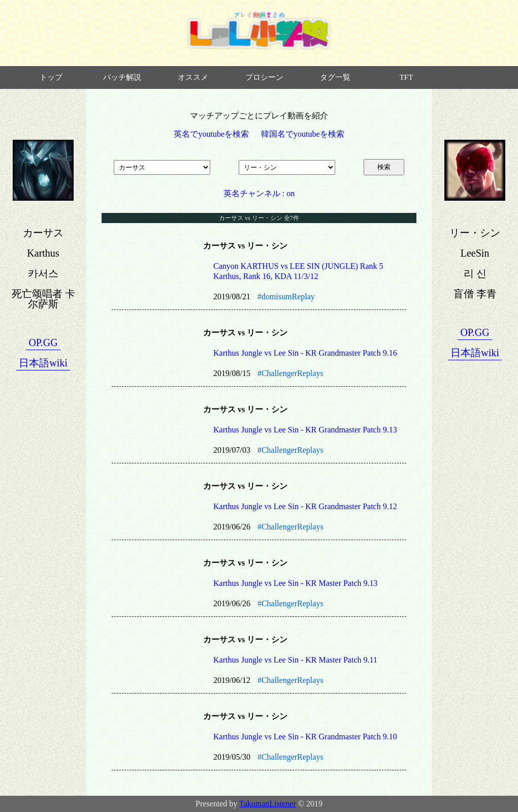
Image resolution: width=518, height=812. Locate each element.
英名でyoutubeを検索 (211, 134)
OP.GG (43, 342)
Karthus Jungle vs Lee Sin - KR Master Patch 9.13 (296, 583)
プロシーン (264, 77)
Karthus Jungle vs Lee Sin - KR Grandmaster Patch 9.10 (305, 737)
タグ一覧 (335, 77)
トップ (51, 77)
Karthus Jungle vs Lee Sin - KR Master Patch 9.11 (295, 660)
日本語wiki (43, 363)
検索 (384, 167)
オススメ (193, 77)
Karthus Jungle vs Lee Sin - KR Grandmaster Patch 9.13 (305, 430)
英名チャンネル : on (259, 193)
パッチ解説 (122, 77)
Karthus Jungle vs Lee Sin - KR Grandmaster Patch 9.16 (305, 353)
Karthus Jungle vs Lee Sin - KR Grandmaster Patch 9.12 (305, 506)
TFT (407, 77)
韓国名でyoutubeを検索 (303, 134)
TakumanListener (268, 804)
